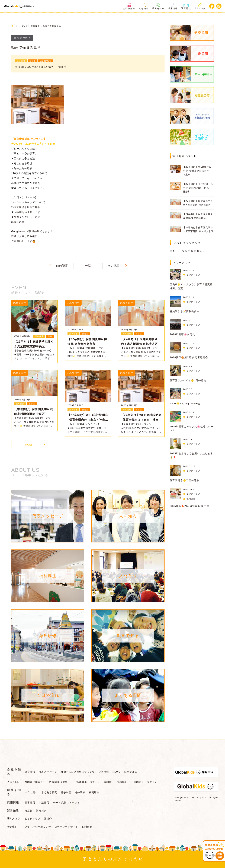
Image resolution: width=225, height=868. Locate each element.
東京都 (29, 811)
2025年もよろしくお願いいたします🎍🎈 (191, 455)
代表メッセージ (48, 772)
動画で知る (131, 772)
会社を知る (129, 6)
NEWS (117, 772)
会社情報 (104, 772)
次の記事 (114, 266)
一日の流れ (31, 792)
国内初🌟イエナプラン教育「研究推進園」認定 (191, 286)
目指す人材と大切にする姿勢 (78, 772)
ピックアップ (193, 275)
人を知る (144, 6)
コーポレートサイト (66, 827)
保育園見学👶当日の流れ (185, 480)
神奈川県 (41, 811)
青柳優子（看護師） (116, 782)
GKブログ (200, 6)
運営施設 (186, 6)
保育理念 (30, 772)
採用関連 (191, 499)
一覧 (88, 266)
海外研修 (80, 792)
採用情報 (173, 6)
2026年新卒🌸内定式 (182, 334)
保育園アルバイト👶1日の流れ (188, 380)
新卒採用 (30, 803)
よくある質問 (49, 792)
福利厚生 (94, 792)
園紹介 (48, 819)
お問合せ (87, 827)
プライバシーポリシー (38, 827)
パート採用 (60, 803)
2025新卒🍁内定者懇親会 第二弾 (189, 506)
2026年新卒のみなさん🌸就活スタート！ (192, 428)
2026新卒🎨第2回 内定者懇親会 (189, 357)
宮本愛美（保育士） (89, 782)
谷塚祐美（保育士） (61, 782)
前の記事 (62, 266)
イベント (75, 803)
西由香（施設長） (35, 782)
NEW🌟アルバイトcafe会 (185, 403)
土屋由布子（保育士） (144, 782)
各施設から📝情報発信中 (185, 311)
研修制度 (66, 792)
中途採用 (44, 803)
